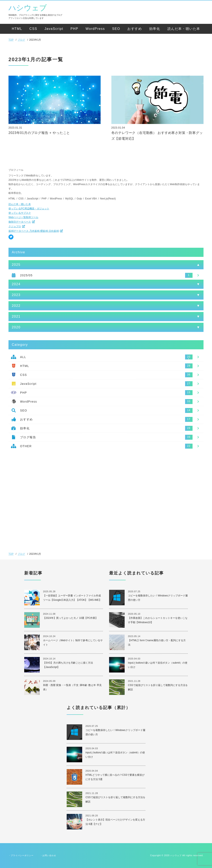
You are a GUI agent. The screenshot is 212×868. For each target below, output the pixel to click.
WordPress (95, 29)
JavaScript (54, 29)
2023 (16, 295)
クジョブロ (15, 226)
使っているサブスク (20, 213)
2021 (16, 316)
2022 (16, 306)
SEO (116, 29)
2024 (16, 284)
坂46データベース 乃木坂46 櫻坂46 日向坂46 (34, 231)
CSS (33, 29)
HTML (17, 29)
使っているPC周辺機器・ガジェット (29, 209)
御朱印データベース (20, 222)
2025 (16, 265)
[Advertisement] (106, 488)
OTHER (26, 446)
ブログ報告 (28, 437)
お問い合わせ (49, 855)
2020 (16, 327)
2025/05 (26, 275)
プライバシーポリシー (22, 855)
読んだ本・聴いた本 (184, 29)
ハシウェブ (28, 8)
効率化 (155, 29)
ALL (23, 357)
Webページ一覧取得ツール (23, 217)
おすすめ (135, 29)
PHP (75, 29)
